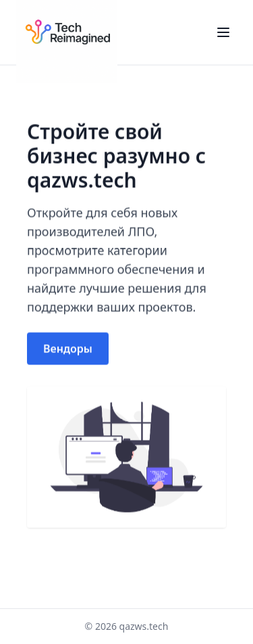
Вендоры (68, 349)
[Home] (67, 32)
